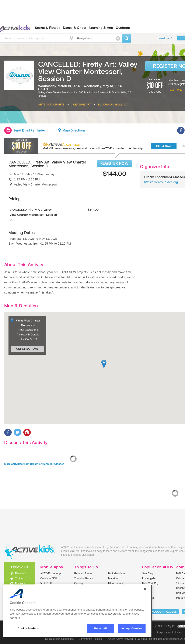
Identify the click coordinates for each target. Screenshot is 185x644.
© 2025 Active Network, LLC (123, 639)
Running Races (83, 573)
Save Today (175, 90)
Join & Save (164, 146)
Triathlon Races (83, 578)
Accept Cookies (132, 628)
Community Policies (90, 639)
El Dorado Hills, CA (113, 105)
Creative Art (81, 105)
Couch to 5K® (49, 578)
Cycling (79, 583)
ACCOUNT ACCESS (164, 612)
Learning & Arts (101, 28)
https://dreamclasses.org (161, 182)
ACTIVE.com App (51, 573)
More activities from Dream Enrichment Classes (34, 464)
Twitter (19, 578)
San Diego (148, 573)
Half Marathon (117, 573)
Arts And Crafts (51, 105)
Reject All (101, 628)
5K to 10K (46, 583)
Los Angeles (149, 578)
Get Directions (27, 349)
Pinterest (20, 583)
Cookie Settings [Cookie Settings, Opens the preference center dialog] (28, 628)
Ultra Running (116, 583)
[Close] (145, 589)
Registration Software (170, 633)
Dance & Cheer (75, 28)
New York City (150, 583)
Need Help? (165, 38)
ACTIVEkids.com (29, 552)
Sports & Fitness (48, 28)
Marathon (114, 578)
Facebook (21, 573)
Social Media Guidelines (59, 639)
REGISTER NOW (114, 163)
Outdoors (123, 28)
